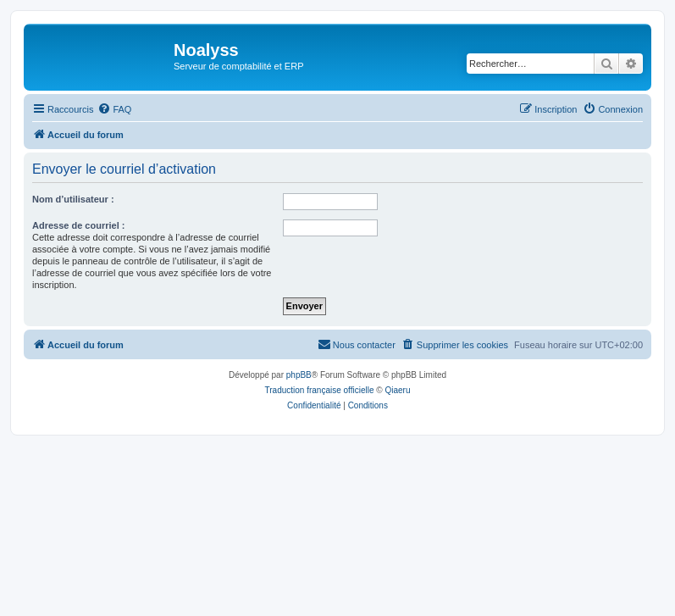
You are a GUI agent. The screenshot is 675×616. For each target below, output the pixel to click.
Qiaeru (397, 390)
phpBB (299, 375)
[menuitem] (114, 109)
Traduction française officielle (320, 390)
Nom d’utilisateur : (73, 199)
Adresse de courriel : (78, 225)
